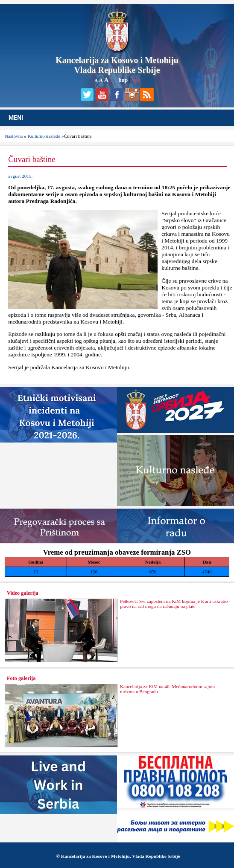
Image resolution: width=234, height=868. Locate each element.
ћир (123, 80)
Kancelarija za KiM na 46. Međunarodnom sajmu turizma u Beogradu (167, 689)
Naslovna (14, 136)
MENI (16, 118)
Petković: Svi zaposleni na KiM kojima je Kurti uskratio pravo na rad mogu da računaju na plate (174, 604)
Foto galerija (21, 678)
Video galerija (23, 593)
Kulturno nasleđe (44, 136)
